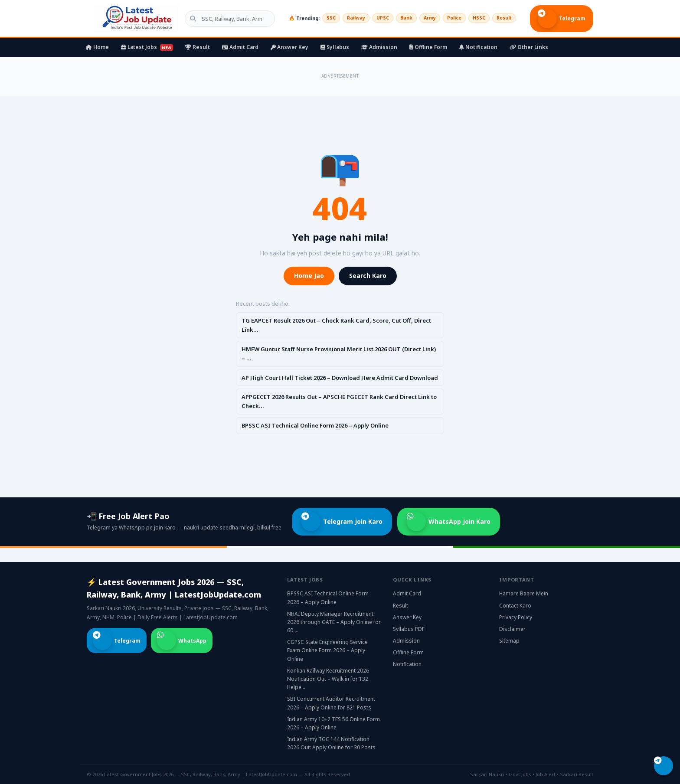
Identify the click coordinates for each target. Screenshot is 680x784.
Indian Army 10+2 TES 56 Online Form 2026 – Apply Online (333, 723)
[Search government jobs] (223, 19)
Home (97, 47)
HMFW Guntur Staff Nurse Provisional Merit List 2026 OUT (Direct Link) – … (339, 354)
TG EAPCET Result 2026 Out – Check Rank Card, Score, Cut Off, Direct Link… (336, 325)
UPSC (374, 18)
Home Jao (309, 276)
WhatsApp (182, 640)
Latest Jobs (147, 47)
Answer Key (289, 47)
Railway (345, 18)
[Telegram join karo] (664, 766)
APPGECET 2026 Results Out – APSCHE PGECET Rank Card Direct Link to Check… (339, 401)
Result (503, 18)
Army (423, 18)
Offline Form (428, 47)
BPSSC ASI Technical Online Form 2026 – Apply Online (315, 425)
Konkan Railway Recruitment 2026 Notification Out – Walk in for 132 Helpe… (328, 679)
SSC (318, 18)
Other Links (529, 47)
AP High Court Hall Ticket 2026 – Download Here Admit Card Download (340, 378)
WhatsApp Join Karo (449, 522)
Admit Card (240, 47)
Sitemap (509, 641)
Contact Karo (515, 606)
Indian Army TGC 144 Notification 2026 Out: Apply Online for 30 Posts (331, 743)
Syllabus (335, 47)
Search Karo (368, 276)
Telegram (562, 19)
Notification (478, 47)
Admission (379, 47)
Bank (399, 18)
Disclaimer (512, 629)
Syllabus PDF (409, 629)
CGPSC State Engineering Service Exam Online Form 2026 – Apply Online (327, 650)
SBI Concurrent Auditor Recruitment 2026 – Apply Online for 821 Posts (331, 703)
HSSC (476, 18)
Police (450, 18)
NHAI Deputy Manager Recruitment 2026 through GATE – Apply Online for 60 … (334, 622)
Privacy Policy (516, 617)
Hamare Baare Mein (524, 593)
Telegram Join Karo (342, 522)
